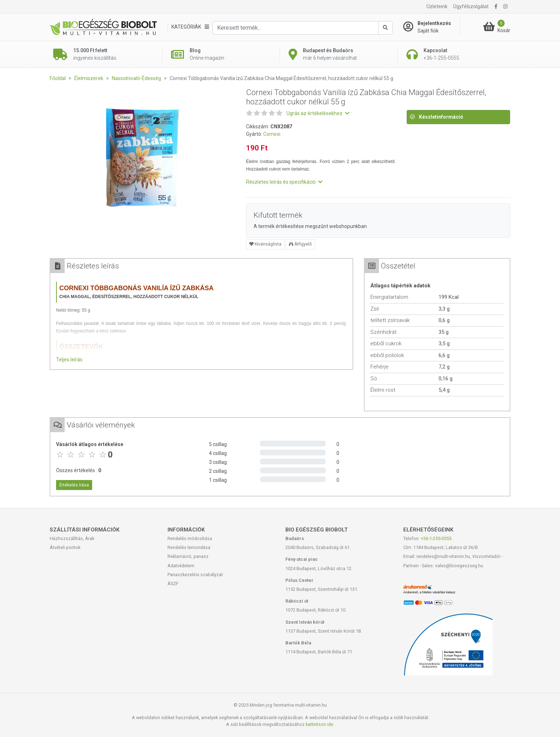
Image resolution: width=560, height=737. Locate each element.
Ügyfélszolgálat (471, 6)
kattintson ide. (320, 724)
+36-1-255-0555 (436, 538)
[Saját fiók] (431, 27)
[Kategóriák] (190, 27)
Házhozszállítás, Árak (72, 538)
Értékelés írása (74, 485)
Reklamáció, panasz (188, 556)
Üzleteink (437, 6)
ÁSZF (173, 583)
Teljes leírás (69, 360)
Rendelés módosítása (190, 538)
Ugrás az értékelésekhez (318, 113)
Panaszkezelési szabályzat (195, 575)
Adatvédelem (181, 566)
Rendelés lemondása (189, 547)
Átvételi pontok (65, 547)
